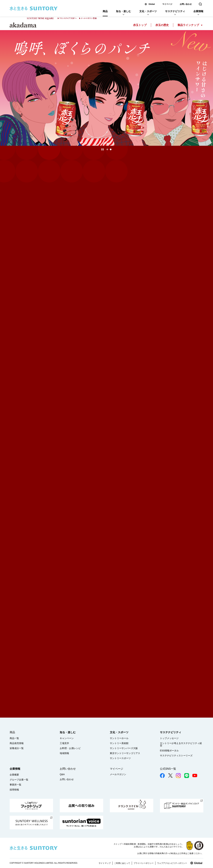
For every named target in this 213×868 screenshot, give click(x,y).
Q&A (62, 774)
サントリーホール (119, 738)
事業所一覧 (15, 785)
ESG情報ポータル (169, 751)
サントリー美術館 (119, 743)
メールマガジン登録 (88, 18)
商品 (105, 11)
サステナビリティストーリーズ (176, 756)
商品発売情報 (17, 743)
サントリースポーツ (120, 758)
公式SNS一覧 (168, 769)
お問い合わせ (186, 4)
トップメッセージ (169, 738)
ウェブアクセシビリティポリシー (172, 863)
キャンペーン (67, 738)
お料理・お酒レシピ (70, 748)
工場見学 (64, 743)
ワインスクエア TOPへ (67, 18)
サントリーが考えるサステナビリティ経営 (181, 744)
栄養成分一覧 (17, 748)
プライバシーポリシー (144, 863)
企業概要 (14, 775)
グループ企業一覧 (19, 780)
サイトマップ (105, 863)
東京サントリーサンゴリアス (125, 753)
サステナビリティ (175, 11)
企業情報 (198, 11)
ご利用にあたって (122, 863)
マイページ (167, 4)
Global (152, 4)
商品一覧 (14, 738)
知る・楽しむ (123, 11)
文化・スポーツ (148, 11)
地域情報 (64, 753)
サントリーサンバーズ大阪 (124, 748)
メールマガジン (118, 774)
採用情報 (14, 790)
